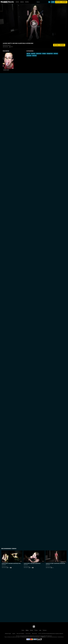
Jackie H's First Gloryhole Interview (55, 563)
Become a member (61, 2)
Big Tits (28, 54)
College (44, 54)
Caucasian (29, 56)
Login (53, 2)
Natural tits (39, 54)
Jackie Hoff (6, 70)
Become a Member (59, 45)
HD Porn (56, 54)
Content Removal (61, 637)
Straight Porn (50, 54)
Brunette (33, 54)
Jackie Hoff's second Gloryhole (32, 563)
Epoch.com (10, 637)
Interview (34, 56)
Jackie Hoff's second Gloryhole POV (11, 563)
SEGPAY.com (43, 637)
